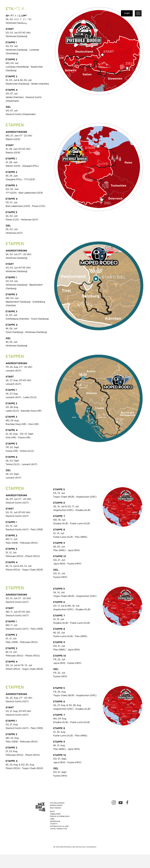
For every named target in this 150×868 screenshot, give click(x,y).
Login (127, 13)
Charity (54, 824)
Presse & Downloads (60, 817)
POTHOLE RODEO (57, 803)
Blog (52, 812)
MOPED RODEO (56, 806)
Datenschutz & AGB (59, 826)
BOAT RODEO (55, 808)
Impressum (55, 822)
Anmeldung (55, 814)
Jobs (52, 819)
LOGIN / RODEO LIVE (58, 829)
